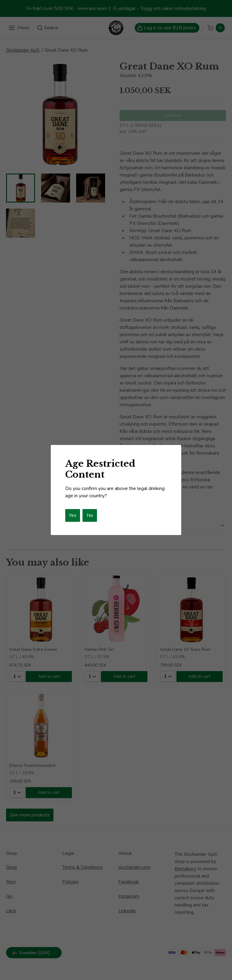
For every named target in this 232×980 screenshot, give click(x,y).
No (90, 515)
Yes (73, 515)
